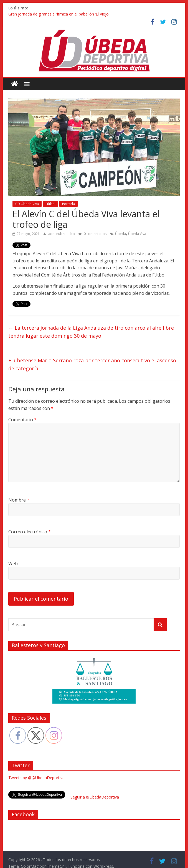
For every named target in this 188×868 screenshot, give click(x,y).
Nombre (19, 500)
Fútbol (50, 204)
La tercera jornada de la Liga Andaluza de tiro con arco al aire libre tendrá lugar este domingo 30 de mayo (91, 332)
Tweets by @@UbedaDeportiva (36, 778)
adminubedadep (62, 234)
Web (13, 564)
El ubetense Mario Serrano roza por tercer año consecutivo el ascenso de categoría (92, 364)
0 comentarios (92, 234)
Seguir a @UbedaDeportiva (95, 797)
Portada (68, 204)
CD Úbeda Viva (27, 204)
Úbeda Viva (137, 234)
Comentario (22, 420)
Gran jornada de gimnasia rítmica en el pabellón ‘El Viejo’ (59, 14)
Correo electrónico (30, 532)
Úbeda (120, 234)
